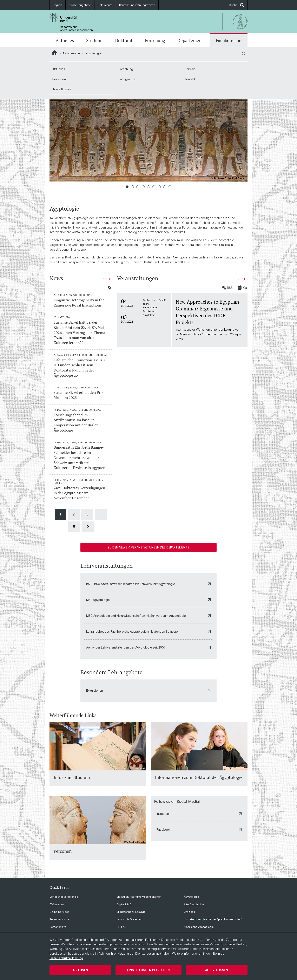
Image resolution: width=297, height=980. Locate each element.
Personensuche (59, 919)
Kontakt (190, 79)
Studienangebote (80, 5)
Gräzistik (189, 912)
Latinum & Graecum (129, 919)
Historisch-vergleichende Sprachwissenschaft (213, 919)
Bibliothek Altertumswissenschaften (139, 897)
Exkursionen (148, 691)
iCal (243, 288)
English (58, 5)
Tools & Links (62, 89)
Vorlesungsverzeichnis (64, 897)
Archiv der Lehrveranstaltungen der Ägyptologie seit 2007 (148, 647)
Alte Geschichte (194, 904)
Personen (59, 79)
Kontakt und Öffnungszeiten (137, 5)
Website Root (54, 53)
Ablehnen (80, 970)
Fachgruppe (127, 79)
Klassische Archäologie (199, 927)
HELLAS (121, 927)
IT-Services (57, 904)
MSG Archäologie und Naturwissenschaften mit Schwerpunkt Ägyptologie (148, 616)
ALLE (108, 279)
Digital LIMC (124, 904)
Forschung (155, 40)
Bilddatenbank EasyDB (131, 912)
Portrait (190, 69)
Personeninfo (58, 927)
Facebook (199, 830)
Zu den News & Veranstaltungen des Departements (148, 547)
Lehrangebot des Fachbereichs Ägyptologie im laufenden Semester (148, 632)
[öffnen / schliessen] (243, 53)
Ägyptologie (191, 897)
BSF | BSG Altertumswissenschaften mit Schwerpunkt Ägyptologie (148, 584)
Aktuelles (65, 40)
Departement (190, 40)
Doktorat (124, 40)
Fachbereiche (229, 40)
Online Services (59, 912)
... (101, 514)
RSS (227, 288)
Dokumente (105, 5)
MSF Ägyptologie (148, 600)
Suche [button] (237, 5)
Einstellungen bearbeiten (148, 970)
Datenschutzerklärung (66, 958)
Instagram (199, 814)
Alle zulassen (217, 970)
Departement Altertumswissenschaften (76, 28)
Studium (94, 40)
